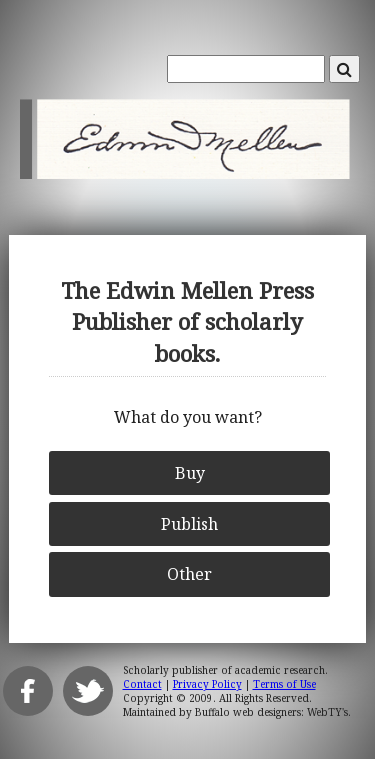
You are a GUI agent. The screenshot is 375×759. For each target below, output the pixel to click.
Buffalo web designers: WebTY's (271, 712)
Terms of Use (284, 684)
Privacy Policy (207, 684)
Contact (142, 684)
